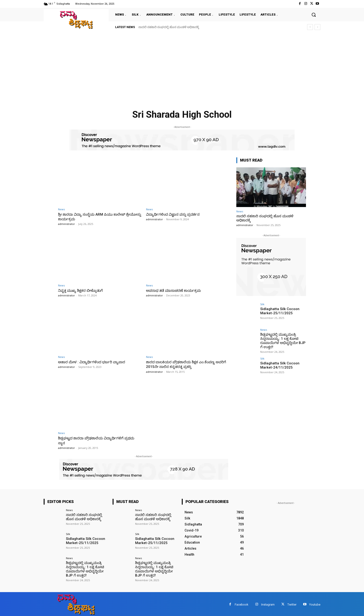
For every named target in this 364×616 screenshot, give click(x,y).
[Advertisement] (182, 68)
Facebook (242, 603)
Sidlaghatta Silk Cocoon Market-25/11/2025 (278, 311)
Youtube (315, 603)
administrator (67, 224)
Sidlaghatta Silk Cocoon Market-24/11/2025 (278, 364)
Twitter (292, 603)
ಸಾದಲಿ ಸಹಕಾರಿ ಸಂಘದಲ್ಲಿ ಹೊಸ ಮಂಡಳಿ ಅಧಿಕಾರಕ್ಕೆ (169, 27)
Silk (262, 304)
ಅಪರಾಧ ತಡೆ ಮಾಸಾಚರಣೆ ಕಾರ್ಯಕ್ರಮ (177, 290)
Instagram (268, 603)
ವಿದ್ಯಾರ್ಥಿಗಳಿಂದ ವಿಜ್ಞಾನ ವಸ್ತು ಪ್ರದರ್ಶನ (176, 214)
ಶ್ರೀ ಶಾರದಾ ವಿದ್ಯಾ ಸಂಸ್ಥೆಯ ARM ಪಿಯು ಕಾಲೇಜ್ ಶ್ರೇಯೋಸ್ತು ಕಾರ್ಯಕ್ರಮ (96, 217)
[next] (317, 27)
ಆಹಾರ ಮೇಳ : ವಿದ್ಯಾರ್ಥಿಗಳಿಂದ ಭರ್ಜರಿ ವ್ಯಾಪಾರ (96, 362)
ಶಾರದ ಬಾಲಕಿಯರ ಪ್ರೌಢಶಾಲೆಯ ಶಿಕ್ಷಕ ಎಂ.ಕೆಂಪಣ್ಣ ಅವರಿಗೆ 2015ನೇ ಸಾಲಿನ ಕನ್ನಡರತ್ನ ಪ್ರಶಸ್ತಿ (185, 364)
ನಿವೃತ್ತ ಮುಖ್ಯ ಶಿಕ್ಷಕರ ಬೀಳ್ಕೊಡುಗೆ (83, 290)
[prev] (310, 27)
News (61, 209)
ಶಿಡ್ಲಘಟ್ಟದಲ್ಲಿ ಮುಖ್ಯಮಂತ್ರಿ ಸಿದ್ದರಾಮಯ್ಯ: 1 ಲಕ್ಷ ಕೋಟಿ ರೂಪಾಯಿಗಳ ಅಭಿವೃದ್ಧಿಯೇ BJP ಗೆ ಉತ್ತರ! (283, 340)
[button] (314, 15)
